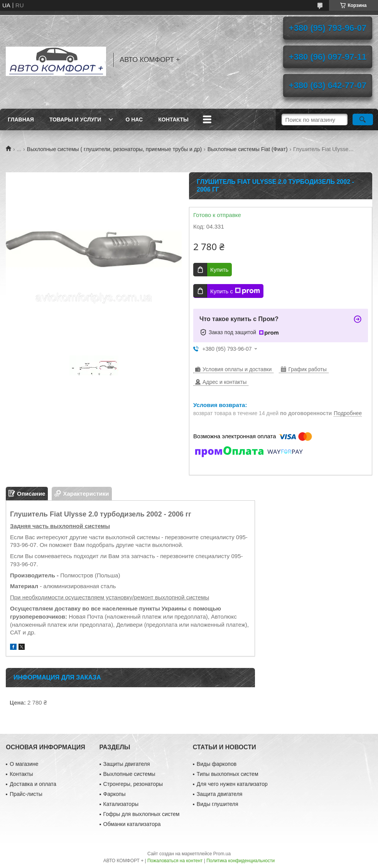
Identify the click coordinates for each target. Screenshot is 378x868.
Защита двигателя (220, 794)
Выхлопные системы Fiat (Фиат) (248, 149)
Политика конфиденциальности (240, 861)
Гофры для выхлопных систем (142, 814)
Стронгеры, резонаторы (133, 784)
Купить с (235, 291)
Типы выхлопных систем (228, 774)
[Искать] (363, 119)
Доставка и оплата (33, 784)
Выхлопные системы (129, 774)
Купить (219, 270)
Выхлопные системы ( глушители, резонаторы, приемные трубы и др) (115, 149)
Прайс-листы (26, 794)
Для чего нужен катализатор (232, 784)
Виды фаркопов (217, 764)
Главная (21, 119)
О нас (134, 119)
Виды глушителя (218, 804)
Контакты (173, 119)
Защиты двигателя (127, 764)
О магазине (24, 764)
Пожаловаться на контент (175, 861)
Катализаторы (121, 804)
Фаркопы (115, 794)
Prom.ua (222, 854)
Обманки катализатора (132, 824)
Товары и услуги (75, 119)
